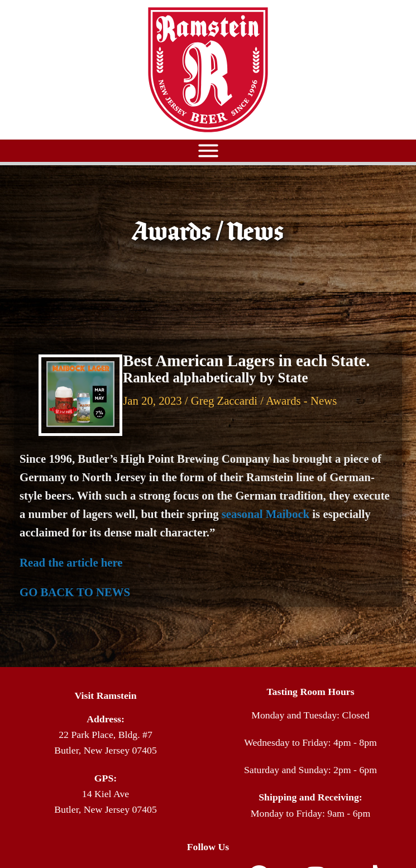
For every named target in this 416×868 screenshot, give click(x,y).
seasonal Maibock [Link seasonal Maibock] (266, 514)
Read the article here (71, 563)
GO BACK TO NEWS (75, 592)
